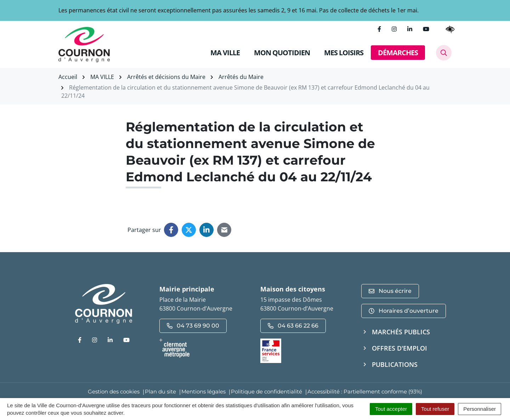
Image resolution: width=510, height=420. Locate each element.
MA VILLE (225, 53)
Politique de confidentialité (267, 391)
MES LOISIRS (344, 53)
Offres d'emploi (399, 348)
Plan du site (160, 391)
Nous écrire (390, 291)
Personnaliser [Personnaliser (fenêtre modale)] (480, 409)
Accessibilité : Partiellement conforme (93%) (365, 391)
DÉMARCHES (398, 53)
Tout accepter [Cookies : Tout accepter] (391, 409)
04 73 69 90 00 (193, 326)
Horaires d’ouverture (404, 311)
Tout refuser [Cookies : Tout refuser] (435, 409)
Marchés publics (401, 332)
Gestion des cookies (114, 391)
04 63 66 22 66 (293, 326)
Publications (395, 364)
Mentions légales (203, 391)
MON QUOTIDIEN (282, 53)
